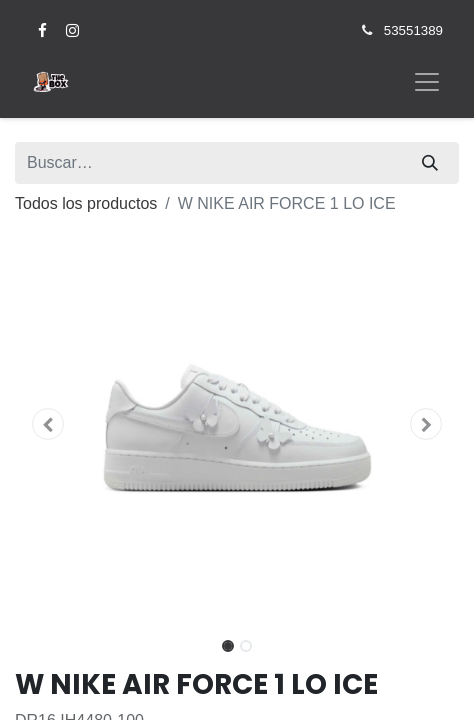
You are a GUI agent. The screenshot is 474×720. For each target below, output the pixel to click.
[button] (48, 424)
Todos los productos (86, 203)
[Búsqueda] (430, 163)
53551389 (413, 30)
